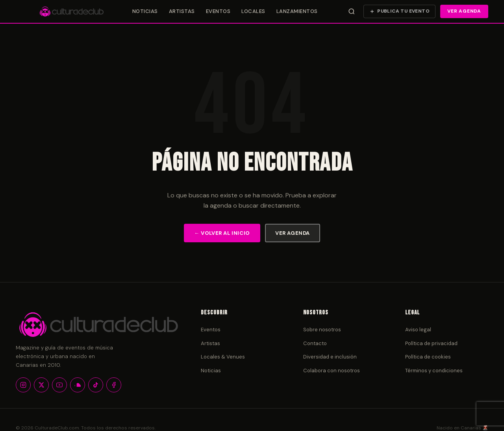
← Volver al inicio (222, 233)
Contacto (315, 343)
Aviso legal (418, 330)
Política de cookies (428, 357)
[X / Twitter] (41, 385)
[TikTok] (96, 385)
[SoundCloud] (78, 385)
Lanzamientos (297, 11)
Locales (253, 11)
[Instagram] (23, 385)
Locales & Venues (223, 357)
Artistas (182, 11)
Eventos (218, 11)
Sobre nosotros (322, 330)
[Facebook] (114, 385)
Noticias (145, 11)
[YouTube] (59, 385)
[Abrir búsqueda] (352, 11)
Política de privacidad (431, 343)
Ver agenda (293, 233)
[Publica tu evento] (399, 11)
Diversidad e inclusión (330, 357)
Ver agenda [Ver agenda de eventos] (464, 11)
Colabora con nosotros (332, 371)
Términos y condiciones (434, 371)
